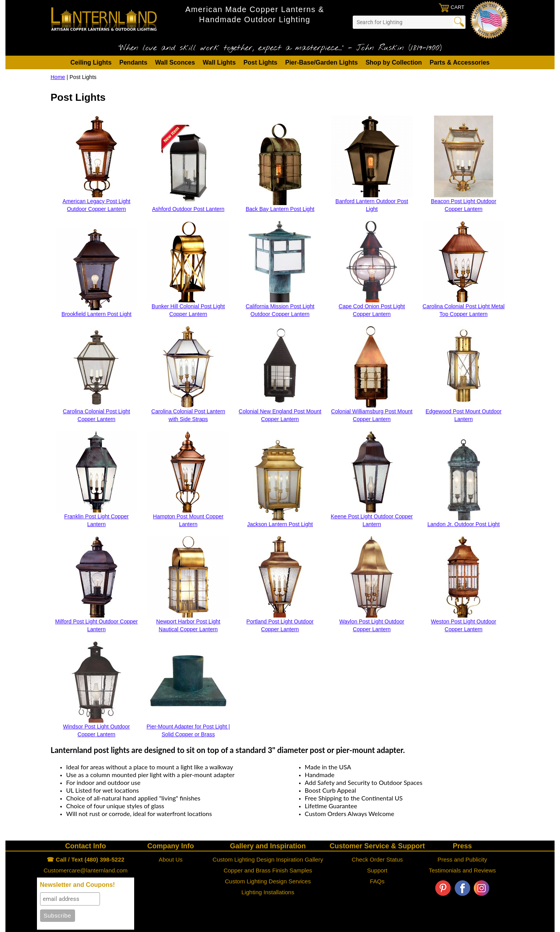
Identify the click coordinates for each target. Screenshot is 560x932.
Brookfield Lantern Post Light (96, 314)
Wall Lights (219, 62)
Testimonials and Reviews (462, 870)
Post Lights (260, 62)
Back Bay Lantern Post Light (280, 209)
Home (58, 77)
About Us (171, 859)
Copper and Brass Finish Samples (268, 870)
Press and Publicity (462, 859)
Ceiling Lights (91, 62)
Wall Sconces (175, 62)
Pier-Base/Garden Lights (321, 62)
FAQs (377, 881)
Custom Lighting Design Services (268, 881)
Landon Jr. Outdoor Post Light (464, 524)
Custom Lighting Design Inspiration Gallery (268, 859)
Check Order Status (377, 859)
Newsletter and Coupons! (78, 885)
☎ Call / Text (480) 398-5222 (86, 859)
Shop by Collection (394, 62)
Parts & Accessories (460, 62)
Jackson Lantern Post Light (280, 524)
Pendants (133, 62)
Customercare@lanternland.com (86, 870)
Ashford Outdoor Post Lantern (188, 209)
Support (377, 870)
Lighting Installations (268, 892)
